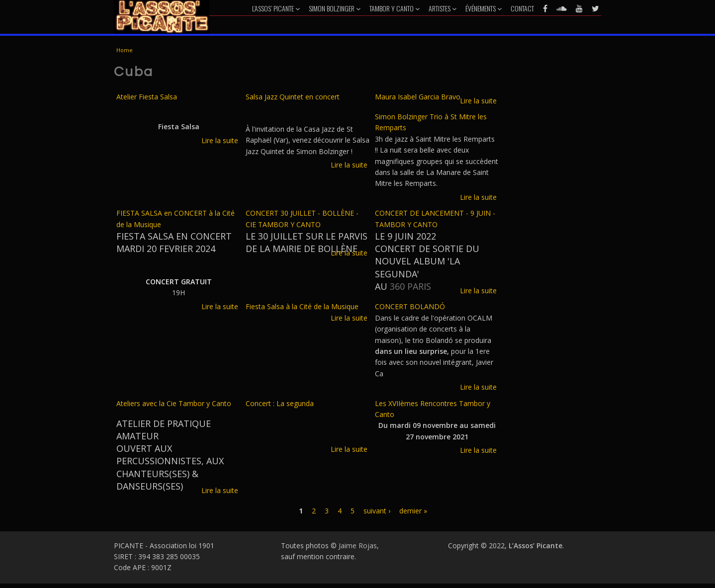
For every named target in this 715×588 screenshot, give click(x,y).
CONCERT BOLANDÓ (410, 306)
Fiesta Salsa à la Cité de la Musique (302, 306)
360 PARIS (410, 286)
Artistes (443, 8)
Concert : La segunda (280, 403)
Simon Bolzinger (335, 8)
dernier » (413, 511)
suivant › (377, 511)
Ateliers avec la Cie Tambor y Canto (174, 403)
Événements (484, 8)
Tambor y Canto (395, 8)
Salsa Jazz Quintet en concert (293, 97)
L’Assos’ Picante (276, 8)
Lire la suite (220, 140)
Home (125, 50)
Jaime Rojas (358, 546)
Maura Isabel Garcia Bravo (418, 97)
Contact (522, 8)
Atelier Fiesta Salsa (147, 97)
